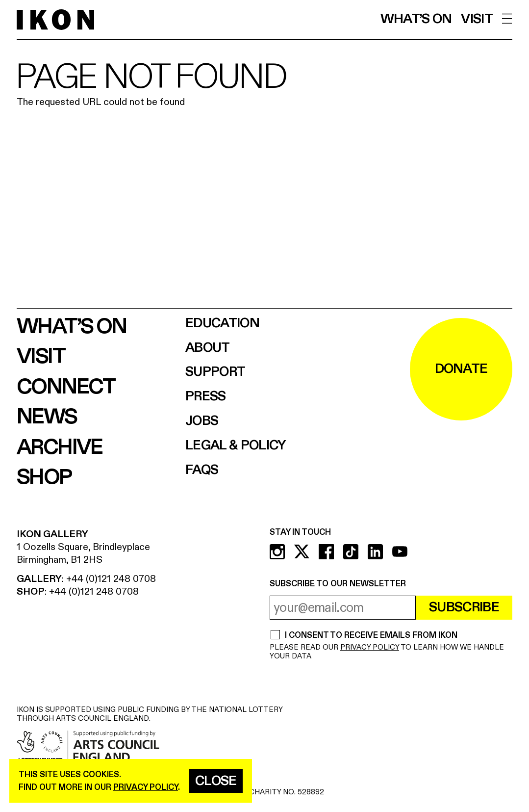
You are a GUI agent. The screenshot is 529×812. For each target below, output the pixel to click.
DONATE (461, 369)
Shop (44, 477)
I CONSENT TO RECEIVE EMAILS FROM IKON (371, 636)
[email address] (343, 608)
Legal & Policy (236, 446)
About (208, 348)
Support (215, 372)
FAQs (202, 470)
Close (216, 781)
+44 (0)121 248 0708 (111, 579)
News (47, 417)
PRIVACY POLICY (370, 647)
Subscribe (464, 607)
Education (222, 324)
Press (206, 397)
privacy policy (146, 787)
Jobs (202, 421)
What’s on (416, 19)
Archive (60, 447)
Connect (66, 387)
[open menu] (507, 19)
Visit (477, 19)
